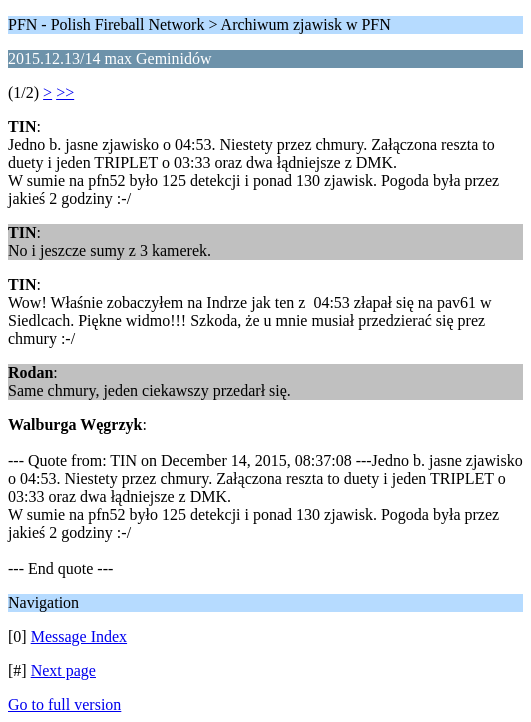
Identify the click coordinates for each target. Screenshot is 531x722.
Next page (63, 670)
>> (65, 92)
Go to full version (64, 704)
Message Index (79, 636)
